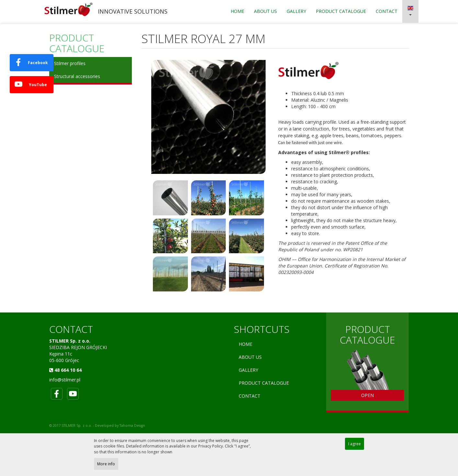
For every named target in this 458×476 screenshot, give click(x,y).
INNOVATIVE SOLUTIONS (133, 11)
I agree (355, 444)
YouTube (31, 84)
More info (106, 464)
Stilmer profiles (70, 63)
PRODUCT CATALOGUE (341, 11)
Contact (387, 11)
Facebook (31, 62)
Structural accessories (77, 76)
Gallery (296, 11)
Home (237, 11)
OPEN (367, 395)
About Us (265, 11)
